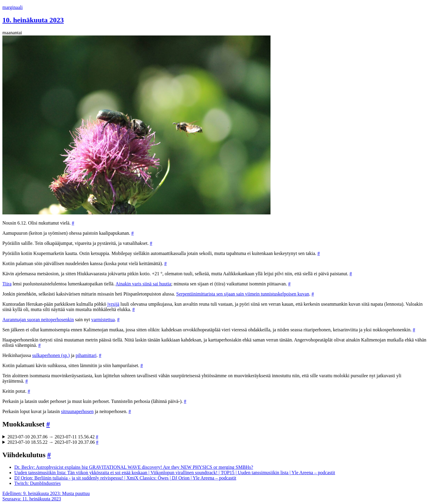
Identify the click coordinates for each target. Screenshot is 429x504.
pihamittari (86, 355)
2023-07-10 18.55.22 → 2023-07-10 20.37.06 (53, 442)
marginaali (13, 7)
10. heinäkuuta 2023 (33, 20)
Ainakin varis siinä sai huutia (143, 284)
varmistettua (103, 320)
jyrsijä (113, 304)
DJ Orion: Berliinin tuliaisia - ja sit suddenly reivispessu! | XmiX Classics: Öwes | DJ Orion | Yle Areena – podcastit (125, 478)
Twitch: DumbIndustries (38, 483)
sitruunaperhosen (77, 411)
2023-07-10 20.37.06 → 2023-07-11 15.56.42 (53, 437)
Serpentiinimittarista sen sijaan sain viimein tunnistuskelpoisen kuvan (243, 294)
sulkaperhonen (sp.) (51, 355)
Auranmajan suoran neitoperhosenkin (38, 320)
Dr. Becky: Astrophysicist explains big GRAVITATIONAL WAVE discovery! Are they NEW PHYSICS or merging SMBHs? (134, 467)
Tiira (7, 284)
